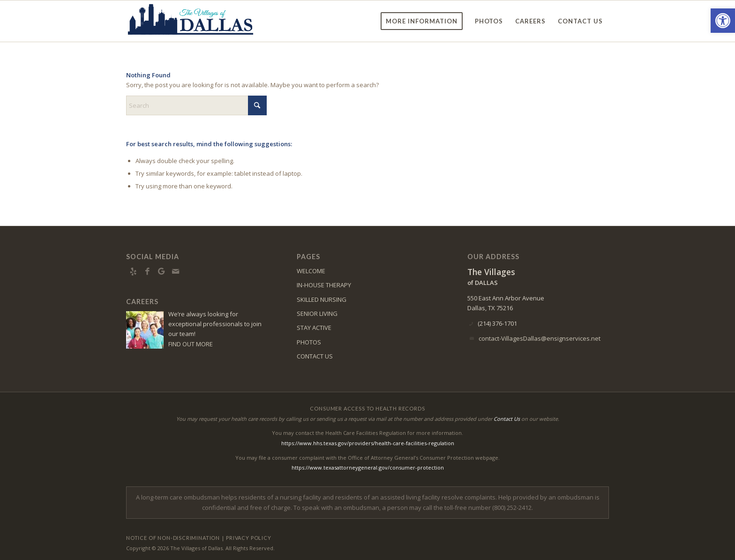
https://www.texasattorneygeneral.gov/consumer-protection (368, 467)
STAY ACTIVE (314, 328)
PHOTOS (309, 342)
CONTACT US (315, 356)
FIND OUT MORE (191, 344)
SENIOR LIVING (317, 314)
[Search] (196, 105)
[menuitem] (422, 21)
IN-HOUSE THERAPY (324, 285)
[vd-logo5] (191, 21)
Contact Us (507, 419)
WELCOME (311, 271)
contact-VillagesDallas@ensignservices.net (540, 338)
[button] (723, 21)
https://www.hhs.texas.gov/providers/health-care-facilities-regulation (368, 443)
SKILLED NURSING (322, 299)
